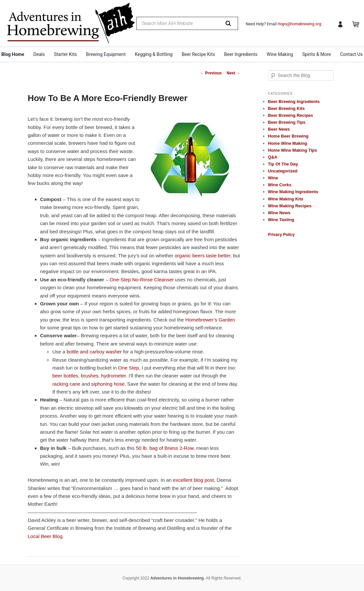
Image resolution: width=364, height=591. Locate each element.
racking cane (66, 384)
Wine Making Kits (286, 199)
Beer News (279, 129)
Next (233, 73)
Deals (39, 54)
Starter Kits (65, 54)
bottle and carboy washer (94, 352)
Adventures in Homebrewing (177, 578)
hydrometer (114, 376)
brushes (90, 376)
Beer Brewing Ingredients (294, 102)
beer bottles (65, 376)
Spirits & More (316, 54)
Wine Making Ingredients (293, 192)
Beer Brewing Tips (287, 122)
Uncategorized (283, 171)
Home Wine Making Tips (292, 150)
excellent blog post (193, 480)
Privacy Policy (281, 235)
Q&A (273, 157)
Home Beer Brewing (288, 136)
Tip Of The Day (283, 164)
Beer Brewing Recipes (291, 115)
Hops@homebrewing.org (299, 24)
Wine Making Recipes (290, 206)
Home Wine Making (288, 143)
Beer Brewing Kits (286, 108)
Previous (211, 73)
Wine (273, 178)
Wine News (279, 213)
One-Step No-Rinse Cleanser (142, 280)
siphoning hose (108, 384)
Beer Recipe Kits (198, 54)
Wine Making (280, 54)
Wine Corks (280, 185)
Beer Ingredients (241, 54)
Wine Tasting (281, 220)
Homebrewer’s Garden (210, 320)
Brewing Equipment (106, 54)
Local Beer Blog (45, 536)
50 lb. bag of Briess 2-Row (165, 448)
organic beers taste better (202, 256)
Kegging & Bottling (154, 54)
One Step (128, 368)
